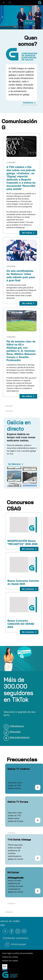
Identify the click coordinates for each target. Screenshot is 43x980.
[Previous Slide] (2, 17)
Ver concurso (28, 549)
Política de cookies (10, 957)
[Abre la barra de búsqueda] (10, 3)
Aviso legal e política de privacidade (17, 953)
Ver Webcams (14, 464)
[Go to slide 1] (15, 27)
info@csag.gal (18, 944)
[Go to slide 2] (19, 27)
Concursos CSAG (20, 505)
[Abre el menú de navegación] (4, 3)
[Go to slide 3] (24, 27)
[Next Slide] (41, 17)
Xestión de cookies (10, 961)
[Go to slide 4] (28, 27)
